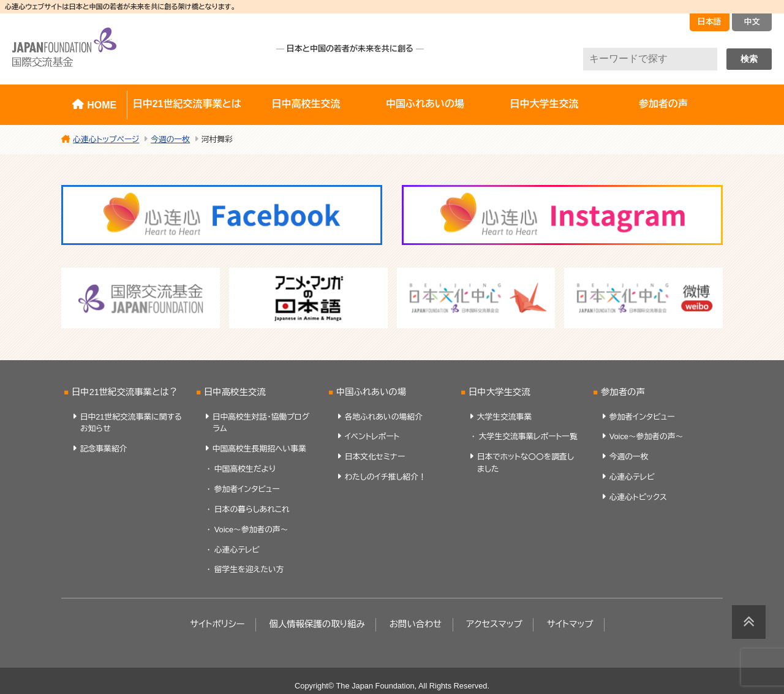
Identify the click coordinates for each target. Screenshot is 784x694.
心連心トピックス (638, 497)
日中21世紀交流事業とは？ (125, 392)
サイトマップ (570, 624)
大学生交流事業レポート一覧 (528, 436)
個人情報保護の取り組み (317, 624)
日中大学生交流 (544, 104)
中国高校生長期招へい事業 (259, 449)
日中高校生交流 (306, 104)
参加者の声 (663, 104)
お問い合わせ (416, 624)
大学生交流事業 (505, 417)
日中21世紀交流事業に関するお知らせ (131, 423)
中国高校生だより (245, 469)
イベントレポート (372, 436)
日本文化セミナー (375, 457)
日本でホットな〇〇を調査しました (526, 462)
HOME (102, 105)
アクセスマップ (494, 624)
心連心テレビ (237, 550)
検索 (749, 59)
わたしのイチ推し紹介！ (386, 477)
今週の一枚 (629, 457)
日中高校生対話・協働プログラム (261, 423)
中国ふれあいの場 (425, 104)
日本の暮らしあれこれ (252, 509)
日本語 (710, 22)
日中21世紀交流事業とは (187, 104)
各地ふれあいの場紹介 (384, 417)
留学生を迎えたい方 (249, 569)
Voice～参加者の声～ (251, 530)
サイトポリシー (217, 624)
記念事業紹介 (104, 449)
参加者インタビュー (247, 489)
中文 (752, 22)
